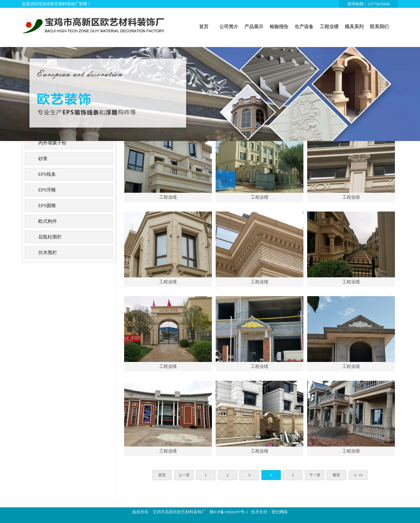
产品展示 (254, 27)
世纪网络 (280, 512)
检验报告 (279, 27)
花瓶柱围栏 (50, 237)
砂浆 (43, 159)
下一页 (315, 475)
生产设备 (304, 27)
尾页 (336, 475)
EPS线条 (47, 174)
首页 (204, 27)
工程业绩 (329, 27)
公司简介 (229, 27)
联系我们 (379, 27)
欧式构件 (48, 221)
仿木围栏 (48, 253)
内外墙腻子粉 (52, 143)
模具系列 (354, 27)
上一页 (184, 475)
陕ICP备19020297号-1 (229, 512)
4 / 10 (358, 475)
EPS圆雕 (47, 206)
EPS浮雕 (47, 190)
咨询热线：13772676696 (369, 4)
